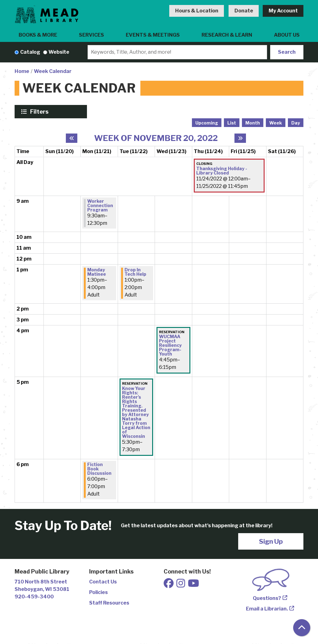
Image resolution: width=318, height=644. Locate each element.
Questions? (267, 598)
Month (253, 123)
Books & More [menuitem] (38, 35)
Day (296, 123)
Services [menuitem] (91, 35)
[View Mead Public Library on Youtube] (193, 585)
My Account (283, 11)
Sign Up (271, 541)
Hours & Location (197, 11)
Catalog (30, 52)
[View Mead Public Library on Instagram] (181, 585)
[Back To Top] (302, 628)
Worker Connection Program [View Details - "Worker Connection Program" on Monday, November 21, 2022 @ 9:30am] (100, 206)
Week (276, 123)
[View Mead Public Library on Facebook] (169, 585)
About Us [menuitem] (287, 35)
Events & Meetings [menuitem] (153, 35)
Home (22, 71)
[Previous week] (72, 138)
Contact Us (103, 582)
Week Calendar (53, 71)
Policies (98, 592)
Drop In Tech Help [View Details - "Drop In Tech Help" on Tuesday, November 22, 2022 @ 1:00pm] (135, 272)
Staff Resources (109, 603)
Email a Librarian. (267, 609)
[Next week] (240, 138)
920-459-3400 (34, 597)
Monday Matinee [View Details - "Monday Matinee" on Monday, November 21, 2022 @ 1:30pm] (97, 272)
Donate (244, 11)
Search (287, 52)
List (232, 123)
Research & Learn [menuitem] (227, 35)
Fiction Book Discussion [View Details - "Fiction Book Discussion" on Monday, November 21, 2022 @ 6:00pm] (99, 469)
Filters (40, 111)
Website (59, 52)
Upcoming (207, 123)
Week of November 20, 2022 (156, 138)
